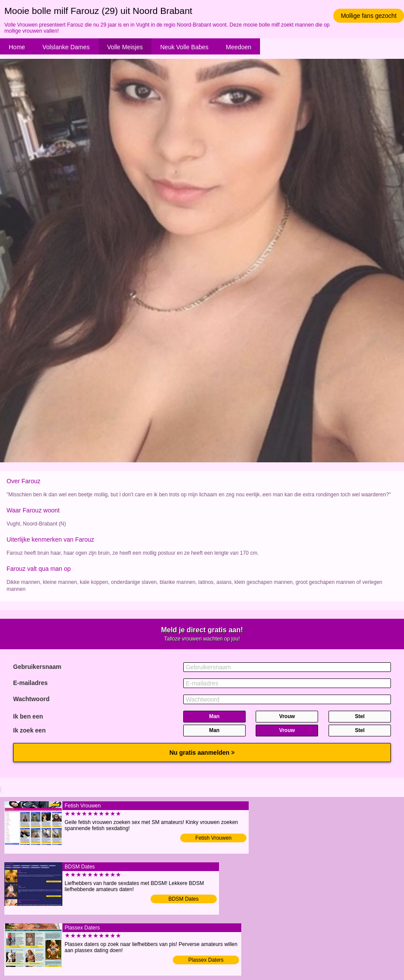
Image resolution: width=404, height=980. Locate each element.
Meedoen (239, 47)
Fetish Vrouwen (214, 838)
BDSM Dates (183, 899)
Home (17, 47)
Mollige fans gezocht (369, 16)
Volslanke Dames (66, 47)
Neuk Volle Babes (184, 47)
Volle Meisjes (125, 47)
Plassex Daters (206, 960)
